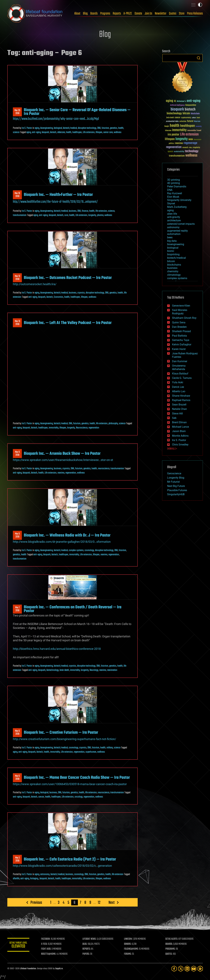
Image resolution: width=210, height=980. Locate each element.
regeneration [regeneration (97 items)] (174, 147)
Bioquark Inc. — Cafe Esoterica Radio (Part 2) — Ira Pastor (70, 859)
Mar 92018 (17, 454)
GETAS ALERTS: (172, 939)
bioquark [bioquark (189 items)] (177, 109)
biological (58, 128)
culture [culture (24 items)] (194, 118)
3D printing (174, 180)
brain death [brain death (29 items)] (170, 118)
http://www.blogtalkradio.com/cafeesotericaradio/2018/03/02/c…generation (62, 866)
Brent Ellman (179, 422)
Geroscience (174, 473)
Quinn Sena (179, 322)
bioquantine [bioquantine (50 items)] (191, 105)
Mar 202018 (17, 112)
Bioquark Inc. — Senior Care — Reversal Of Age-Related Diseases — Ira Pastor (77, 112)
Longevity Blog (176, 478)
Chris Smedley (180, 445)
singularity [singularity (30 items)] (196, 148)
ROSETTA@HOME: (49, 954)
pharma (100, 215)
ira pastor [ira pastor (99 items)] (173, 135)
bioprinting (173, 254)
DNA (99, 128)
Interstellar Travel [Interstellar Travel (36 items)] (194, 131)
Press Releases (195, 14)
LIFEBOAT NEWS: (90, 939)
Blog (85, 14)
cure (66, 215)
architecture (174, 220)
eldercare (61, 132)
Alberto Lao (179, 391)
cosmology (89, 550)
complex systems (76, 550)
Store (182, 14)
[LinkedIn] (187, 969)
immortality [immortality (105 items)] (179, 130)
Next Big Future (176, 486)
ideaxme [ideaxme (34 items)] (168, 131)
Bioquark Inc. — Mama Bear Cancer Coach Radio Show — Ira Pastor (77, 778)
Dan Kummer (180, 361)
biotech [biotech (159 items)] (190, 109)
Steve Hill (177, 414)
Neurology (94, 670)
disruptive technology (87, 128)
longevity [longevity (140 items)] (182, 139)
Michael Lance (180, 427)
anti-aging (36, 132)
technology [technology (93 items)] (192, 151)
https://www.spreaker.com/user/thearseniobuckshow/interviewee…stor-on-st (63, 460)
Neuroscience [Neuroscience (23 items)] (197, 140)
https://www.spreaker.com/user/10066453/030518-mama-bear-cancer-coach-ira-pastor (70, 784)
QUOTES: (169, 954)
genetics (114, 128)
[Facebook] (174, 969)
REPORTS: (87, 949)
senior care (108, 132)
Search (199, 58)
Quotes (173, 14)
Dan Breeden (179, 327)
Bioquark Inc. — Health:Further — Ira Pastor (58, 195)
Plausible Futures (177, 490)
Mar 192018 (17, 195)
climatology (174, 275)
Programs (105, 14)
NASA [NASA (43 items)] (191, 140)
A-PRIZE (128, 14)
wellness (118, 132)
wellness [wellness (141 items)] (191, 156)
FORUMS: (128, 954)
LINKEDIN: (128, 939)
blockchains (174, 265)
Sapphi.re (59, 969)
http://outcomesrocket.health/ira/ (35, 284)
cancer (41, 797)
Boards (94, 14)
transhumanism (20, 215)
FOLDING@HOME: (132, 949)
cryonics (81, 293)
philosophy (113, 424)
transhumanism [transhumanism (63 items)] (177, 156)
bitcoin (171, 261)
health (121, 128)
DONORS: (128, 944)
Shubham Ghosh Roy (184, 318)
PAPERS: (87, 954)
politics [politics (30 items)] (171, 144)
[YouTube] (194, 969)
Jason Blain (179, 431)
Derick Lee (178, 387)
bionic (171, 251)
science (16, 132)
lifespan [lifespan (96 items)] (170, 139)
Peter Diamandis (177, 186)
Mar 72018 (17, 609)
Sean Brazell (179, 405)
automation (174, 234)
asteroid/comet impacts (181, 224)
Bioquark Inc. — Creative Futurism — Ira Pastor (61, 733)
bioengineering (47, 128)
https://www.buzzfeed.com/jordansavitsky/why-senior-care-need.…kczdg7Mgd (56, 119)
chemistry (173, 271)
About (77, 14)
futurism (105, 128)
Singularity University (179, 200)
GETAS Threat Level (19, 945)
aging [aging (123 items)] (170, 101)
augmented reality (177, 231)
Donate (138, 14)
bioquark (45, 132)
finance (85, 211)
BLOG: (85, 944)
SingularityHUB (176, 494)
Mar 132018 (17, 278)
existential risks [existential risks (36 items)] (172, 122)
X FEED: (45, 944)
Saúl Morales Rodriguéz (180, 312)
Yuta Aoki (178, 382)
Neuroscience (82, 428)
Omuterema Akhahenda (179, 367)
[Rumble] (200, 969)
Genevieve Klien (181, 306)
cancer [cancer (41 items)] (177, 118)
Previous (36, 902)
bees (170, 237)
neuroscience (104, 469)
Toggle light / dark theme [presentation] (200, 5)
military (110, 748)
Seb (174, 418)
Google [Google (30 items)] (167, 126)
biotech (53, 132)
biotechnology (53, 670)
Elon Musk (173, 197)
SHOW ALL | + (172, 449)
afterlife (16, 879)
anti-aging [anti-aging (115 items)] (194, 101)
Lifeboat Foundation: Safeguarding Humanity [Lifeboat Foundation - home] (35, 14)
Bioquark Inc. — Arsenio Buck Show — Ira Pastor (62, 454)
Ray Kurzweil (175, 193)
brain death (64, 670)
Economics (58, 297)
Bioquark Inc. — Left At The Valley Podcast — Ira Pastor (68, 323)
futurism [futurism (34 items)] (197, 122)
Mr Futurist (173, 482)
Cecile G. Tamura (182, 378)
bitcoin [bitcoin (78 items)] (186, 114)
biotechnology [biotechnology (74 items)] (174, 114)
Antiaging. (34, 879)
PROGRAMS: (170, 949)
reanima (61, 473)
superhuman (91, 752)
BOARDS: (169, 944)
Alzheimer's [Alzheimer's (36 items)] (181, 101)
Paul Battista (179, 336)
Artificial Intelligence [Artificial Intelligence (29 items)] (177, 105)
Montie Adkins (180, 436)
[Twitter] (181, 969)
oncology (79, 797)
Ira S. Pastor (27, 128)
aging (37, 128)
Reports (117, 14)
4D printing (174, 183)
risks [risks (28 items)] (190, 148)
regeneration (94, 428)
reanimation (112, 670)
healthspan (77, 132)
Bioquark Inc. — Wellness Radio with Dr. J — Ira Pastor (67, 535)
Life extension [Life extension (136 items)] (189, 134)
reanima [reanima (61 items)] (179, 143)
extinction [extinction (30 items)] (183, 122)
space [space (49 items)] (170, 151)
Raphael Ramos (181, 400)
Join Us (148, 14)
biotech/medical (70, 128)
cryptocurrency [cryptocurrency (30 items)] (186, 118)
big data (172, 241)
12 (99, 902)
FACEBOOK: (47, 939)
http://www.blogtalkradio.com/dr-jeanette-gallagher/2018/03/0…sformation (62, 542)
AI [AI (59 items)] (175, 101)
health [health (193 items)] (175, 126)
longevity (92, 215)
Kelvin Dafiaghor (182, 344)
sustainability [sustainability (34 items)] (179, 152)
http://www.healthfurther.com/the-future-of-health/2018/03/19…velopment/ (55, 202)
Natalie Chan (179, 409)
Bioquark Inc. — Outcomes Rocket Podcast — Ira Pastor (68, 278)
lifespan (99, 132)
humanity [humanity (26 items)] (199, 126)
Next (112, 902)
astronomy (45, 874)
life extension (101, 211)
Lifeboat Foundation (28, 969)
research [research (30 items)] (185, 148)
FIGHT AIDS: (47, 949)
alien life (172, 214)
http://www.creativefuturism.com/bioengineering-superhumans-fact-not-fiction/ (64, 739)
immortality (54, 428)
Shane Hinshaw (181, 396)
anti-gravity (174, 217)
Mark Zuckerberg (177, 207)
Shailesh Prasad (181, 331)
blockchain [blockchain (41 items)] (195, 114)
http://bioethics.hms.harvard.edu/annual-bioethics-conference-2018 (57, 649)
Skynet (171, 203)
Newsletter (161, 14)
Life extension (89, 132)
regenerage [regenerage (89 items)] (190, 143)
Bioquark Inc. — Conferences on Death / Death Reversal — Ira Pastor (73, 609)
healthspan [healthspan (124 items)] (188, 126)
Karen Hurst (179, 349)
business (73, 211)
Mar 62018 (17, 733)
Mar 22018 (17, 859)
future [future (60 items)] (190, 121)
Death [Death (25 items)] (198, 118)
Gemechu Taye (181, 340)
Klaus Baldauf (180, 374)
